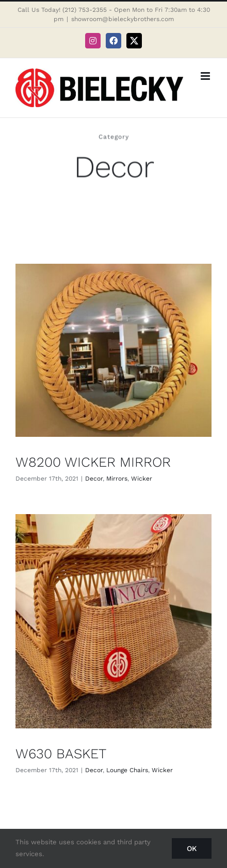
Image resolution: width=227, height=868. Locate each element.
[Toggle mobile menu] (206, 76)
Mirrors (117, 479)
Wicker (142, 479)
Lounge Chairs (127, 770)
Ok (192, 848)
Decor (94, 479)
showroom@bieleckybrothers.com (123, 19)
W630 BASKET (61, 753)
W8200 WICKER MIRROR (93, 462)
